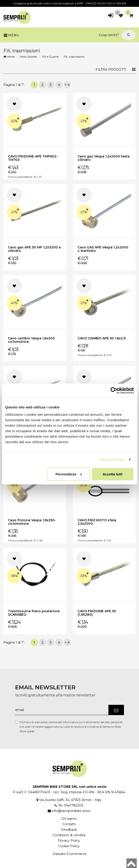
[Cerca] (129, 35)
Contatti (69, 824)
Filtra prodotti (111, 69)
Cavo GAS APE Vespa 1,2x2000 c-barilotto (103, 249)
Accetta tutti (113, 474)
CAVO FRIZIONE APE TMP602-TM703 (33, 158)
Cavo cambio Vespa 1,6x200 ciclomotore (31, 340)
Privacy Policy (69, 841)
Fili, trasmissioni (74, 57)
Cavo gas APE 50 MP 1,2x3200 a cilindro (34, 249)
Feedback (69, 830)
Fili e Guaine (50, 57)
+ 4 (67, 85)
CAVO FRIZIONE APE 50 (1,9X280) (97, 613)
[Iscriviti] (116, 710)
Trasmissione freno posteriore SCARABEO (34, 613)
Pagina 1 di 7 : (15, 85)
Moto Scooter (29, 57)
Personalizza (69, 474)
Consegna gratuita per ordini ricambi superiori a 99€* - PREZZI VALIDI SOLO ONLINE (70, 3)
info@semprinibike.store (71, 811)
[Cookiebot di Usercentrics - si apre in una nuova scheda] (114, 391)
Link (31, 731)
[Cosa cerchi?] (63, 35)
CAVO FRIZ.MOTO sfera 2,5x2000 (97, 522)
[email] (62, 710)
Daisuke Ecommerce (70, 854)
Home (9, 57)
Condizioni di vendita (69, 835)
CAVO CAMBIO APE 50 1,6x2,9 (102, 338)
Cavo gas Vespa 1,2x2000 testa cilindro (104, 158)
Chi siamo (69, 819)
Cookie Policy (69, 846)
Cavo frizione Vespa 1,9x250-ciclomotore (32, 522)
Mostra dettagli (113, 459)
